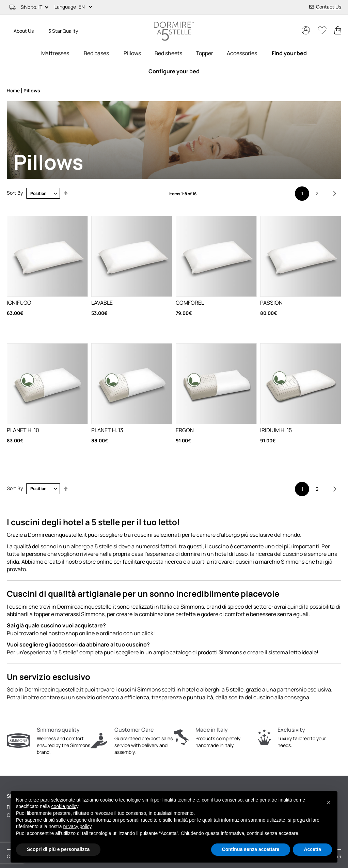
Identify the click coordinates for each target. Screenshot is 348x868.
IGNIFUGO (19, 303)
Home (14, 90)
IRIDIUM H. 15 (276, 430)
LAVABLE (102, 303)
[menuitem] (55, 53)
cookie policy (65, 806)
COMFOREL (190, 303)
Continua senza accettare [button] (251, 849)
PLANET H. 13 (107, 430)
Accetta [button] (312, 849)
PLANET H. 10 (23, 430)
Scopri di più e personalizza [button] (58, 849)
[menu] (174, 62)
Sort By (15, 193)
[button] (87, 7)
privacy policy (77, 826)
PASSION (271, 303)
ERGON (185, 430)
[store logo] (174, 31)
